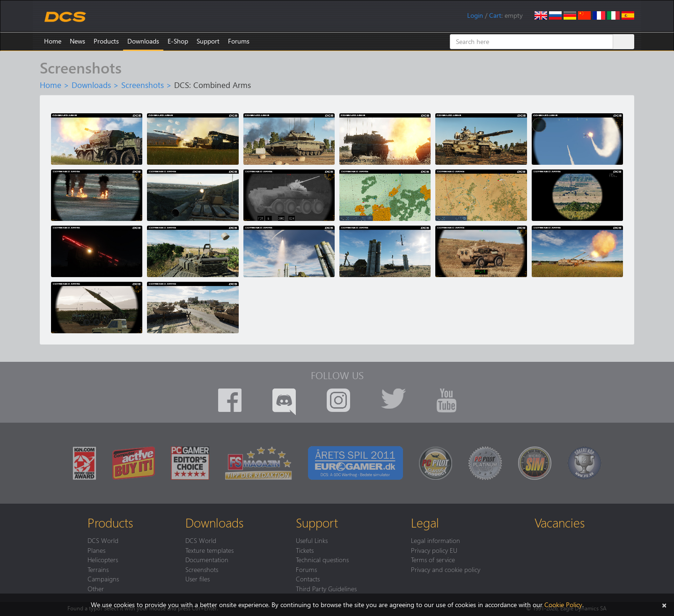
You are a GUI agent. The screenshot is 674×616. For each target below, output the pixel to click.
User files (198, 579)
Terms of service (433, 559)
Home (53, 41)
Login (475, 15)
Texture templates (209, 550)
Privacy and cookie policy (446, 569)
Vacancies (560, 522)
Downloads (143, 41)
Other (96, 588)
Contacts (308, 579)
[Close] (664, 605)
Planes (96, 550)
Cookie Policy (563, 605)
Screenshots (143, 85)
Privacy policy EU (434, 550)
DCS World (103, 540)
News (77, 41)
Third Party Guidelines (326, 588)
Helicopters (103, 559)
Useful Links (312, 540)
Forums (239, 41)
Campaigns (103, 579)
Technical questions (322, 559)
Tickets (305, 550)
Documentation (207, 559)
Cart (495, 15)
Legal (425, 522)
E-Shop (178, 41)
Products (106, 41)
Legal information (436, 540)
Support (208, 41)
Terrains (98, 569)
